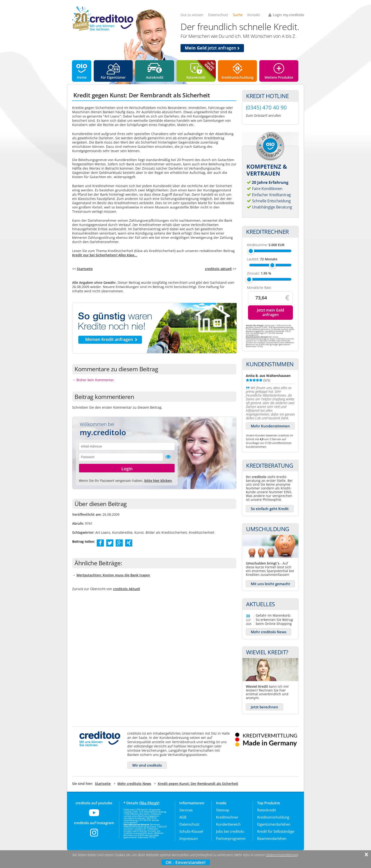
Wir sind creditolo (147, 765)
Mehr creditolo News (269, 632)
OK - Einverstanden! (186, 862)
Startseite (85, 269)
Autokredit (155, 77)
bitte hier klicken (158, 481)
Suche (238, 15)
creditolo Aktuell (127, 589)
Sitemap (223, 810)
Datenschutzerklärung (282, 855)
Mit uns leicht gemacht (270, 584)
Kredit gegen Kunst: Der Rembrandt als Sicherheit (198, 784)
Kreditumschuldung (237, 77)
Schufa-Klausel (191, 831)
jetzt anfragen (212, 48)
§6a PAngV (149, 803)
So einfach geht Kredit (270, 509)
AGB (183, 817)
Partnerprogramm (231, 838)
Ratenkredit (196, 77)
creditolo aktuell (218, 269)
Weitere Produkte (279, 77)
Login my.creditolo (288, 15)
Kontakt (254, 15)
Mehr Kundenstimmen (270, 426)
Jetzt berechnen (265, 707)
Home (82, 77)
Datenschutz (218, 15)
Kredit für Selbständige (276, 831)
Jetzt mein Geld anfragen (271, 312)
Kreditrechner (227, 817)
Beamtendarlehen (272, 838)
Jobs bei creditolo (230, 831)
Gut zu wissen (192, 15)
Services (186, 810)
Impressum (189, 838)
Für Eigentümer (113, 77)
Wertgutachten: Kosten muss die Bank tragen (113, 575)
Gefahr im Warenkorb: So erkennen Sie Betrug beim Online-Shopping (274, 619)
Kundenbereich (228, 824)
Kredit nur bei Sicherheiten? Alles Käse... (105, 255)
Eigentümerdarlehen (274, 824)
